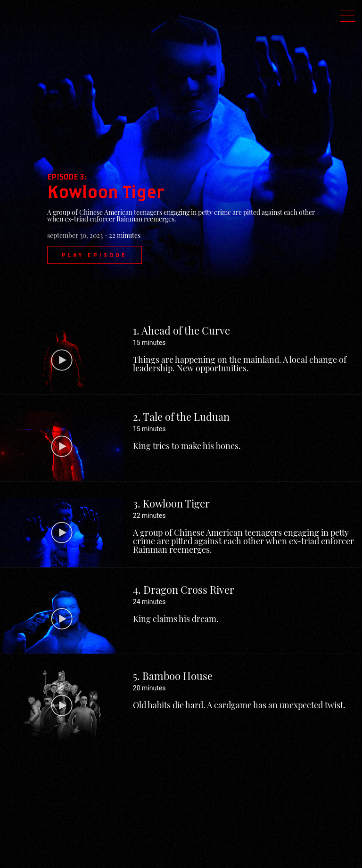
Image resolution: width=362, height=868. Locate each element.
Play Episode (95, 255)
